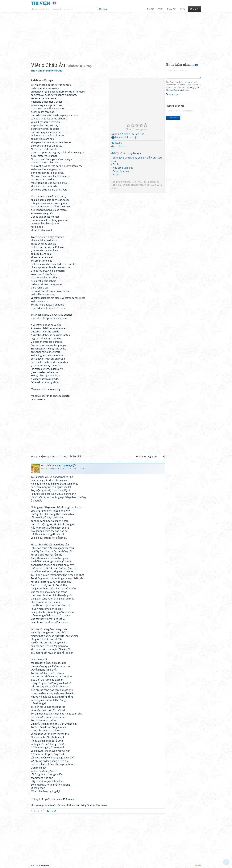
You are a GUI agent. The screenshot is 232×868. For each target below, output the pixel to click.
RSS (198, 865)
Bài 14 (116, 164)
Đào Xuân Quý (66, 465)
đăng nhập (178, 90)
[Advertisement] (116, 35)
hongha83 (126, 182)
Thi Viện (40, 3)
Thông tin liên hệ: (175, 106)
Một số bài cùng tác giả (126, 153)
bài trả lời (119, 137)
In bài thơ (120, 146)
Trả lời (118, 143)
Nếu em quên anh (123, 168)
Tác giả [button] (151, 9)
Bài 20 (116, 175)
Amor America (121, 171)
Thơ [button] (160, 9)
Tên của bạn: (173, 94)
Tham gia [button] (171, 9)
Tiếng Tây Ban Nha (134, 134)
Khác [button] (183, 9)
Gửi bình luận (173, 118)
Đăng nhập (194, 9)
